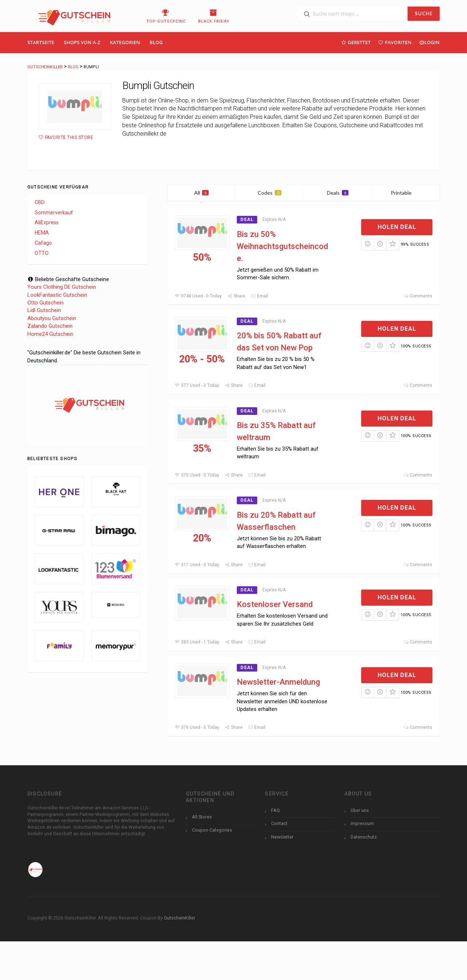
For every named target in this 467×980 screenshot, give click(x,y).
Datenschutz (364, 837)
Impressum (362, 823)
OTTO (42, 253)
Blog (156, 42)
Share (236, 296)
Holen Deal (397, 227)
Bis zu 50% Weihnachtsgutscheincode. (282, 246)
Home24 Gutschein (50, 334)
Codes (269, 193)
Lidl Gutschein (44, 310)
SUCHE (424, 13)
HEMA (42, 233)
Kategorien (125, 42)
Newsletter (282, 837)
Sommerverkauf (54, 213)
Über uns (360, 810)
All (201, 193)
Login (429, 42)
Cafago (43, 243)
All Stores (202, 817)
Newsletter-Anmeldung (278, 682)
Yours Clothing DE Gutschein (62, 287)
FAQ (275, 810)
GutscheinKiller (180, 918)
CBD (40, 202)
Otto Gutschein (45, 303)
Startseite (41, 42)
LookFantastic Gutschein (57, 295)
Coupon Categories (212, 830)
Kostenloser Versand (275, 604)
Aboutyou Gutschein (52, 318)
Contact (279, 823)
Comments (418, 296)
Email (259, 296)
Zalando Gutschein (50, 326)
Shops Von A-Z (82, 42)
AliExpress (47, 222)
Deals (338, 193)
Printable (406, 193)
